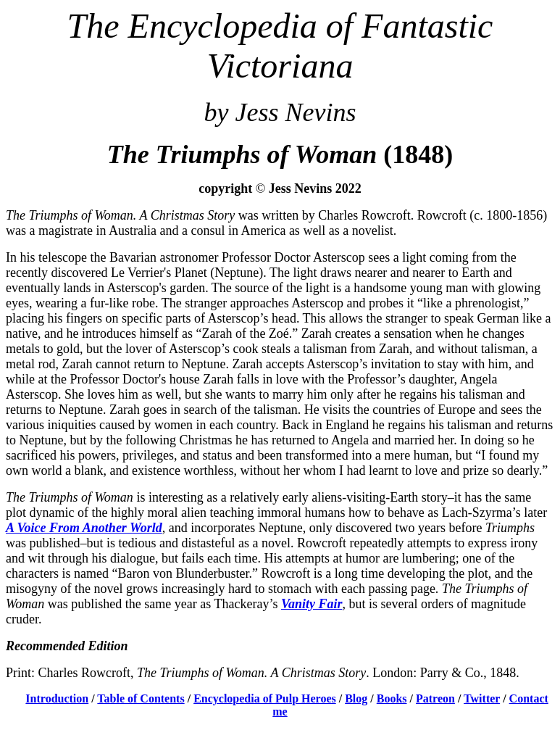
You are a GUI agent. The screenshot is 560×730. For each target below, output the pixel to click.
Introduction (57, 698)
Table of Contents (141, 698)
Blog (356, 698)
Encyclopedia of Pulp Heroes (265, 698)
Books (392, 698)
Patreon (435, 698)
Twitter (482, 698)
